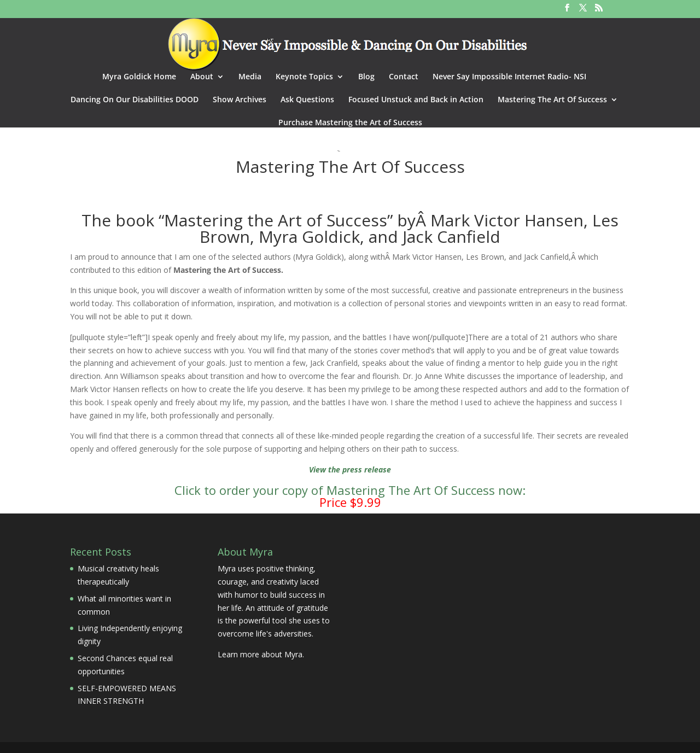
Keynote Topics (304, 77)
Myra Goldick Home (139, 77)
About (202, 77)
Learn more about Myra (260, 654)
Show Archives (240, 100)
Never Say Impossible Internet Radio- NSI (509, 77)
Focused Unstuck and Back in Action (416, 100)
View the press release (350, 469)
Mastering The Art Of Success (552, 100)
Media (250, 77)
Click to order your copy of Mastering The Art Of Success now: (350, 490)
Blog (366, 77)
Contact (404, 77)
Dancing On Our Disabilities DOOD (135, 100)
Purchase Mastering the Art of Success (350, 123)
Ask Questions (307, 100)
